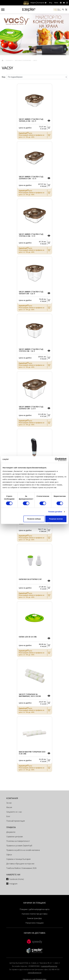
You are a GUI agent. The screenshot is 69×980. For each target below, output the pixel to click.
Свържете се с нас (14, 812)
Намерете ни (13, 875)
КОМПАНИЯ (12, 798)
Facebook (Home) (17, 879)
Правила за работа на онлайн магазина (23, 850)
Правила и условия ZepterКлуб (19, 846)
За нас (9, 803)
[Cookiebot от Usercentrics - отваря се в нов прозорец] (57, 459)
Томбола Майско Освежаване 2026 (21, 868)
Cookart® (9, 61)
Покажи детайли (55, 512)
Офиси (9, 855)
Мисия (9, 807)
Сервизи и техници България (18, 859)
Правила (11, 827)
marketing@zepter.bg (49, 966)
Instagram (13, 884)
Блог (8, 816)
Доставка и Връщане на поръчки (20, 864)
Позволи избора (34, 519)
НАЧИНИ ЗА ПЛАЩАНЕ (34, 903)
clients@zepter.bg (35, 973)
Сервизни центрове (15, 837)
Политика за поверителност (18, 841)
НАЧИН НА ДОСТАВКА (35, 933)
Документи (11, 832)
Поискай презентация (16, 821)
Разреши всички (56, 519)
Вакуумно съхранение (23, 61)
